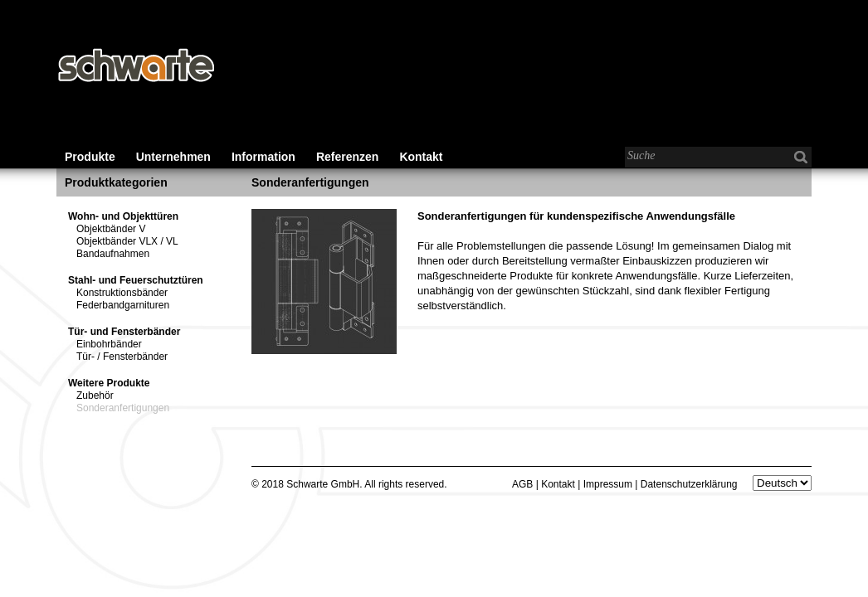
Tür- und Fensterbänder (124, 332)
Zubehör (95, 396)
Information (263, 157)
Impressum (608, 484)
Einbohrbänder (109, 344)
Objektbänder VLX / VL (127, 241)
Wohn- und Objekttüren (123, 216)
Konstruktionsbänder (122, 293)
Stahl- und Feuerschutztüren (136, 280)
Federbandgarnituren (123, 305)
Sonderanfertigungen (123, 408)
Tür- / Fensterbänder (122, 357)
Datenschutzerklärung (689, 484)
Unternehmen (173, 157)
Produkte (90, 157)
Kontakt (421, 157)
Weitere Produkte (109, 383)
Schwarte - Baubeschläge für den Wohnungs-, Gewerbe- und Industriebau (135, 66)
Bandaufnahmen (113, 254)
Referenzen (347, 157)
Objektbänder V (111, 229)
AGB (522, 484)
